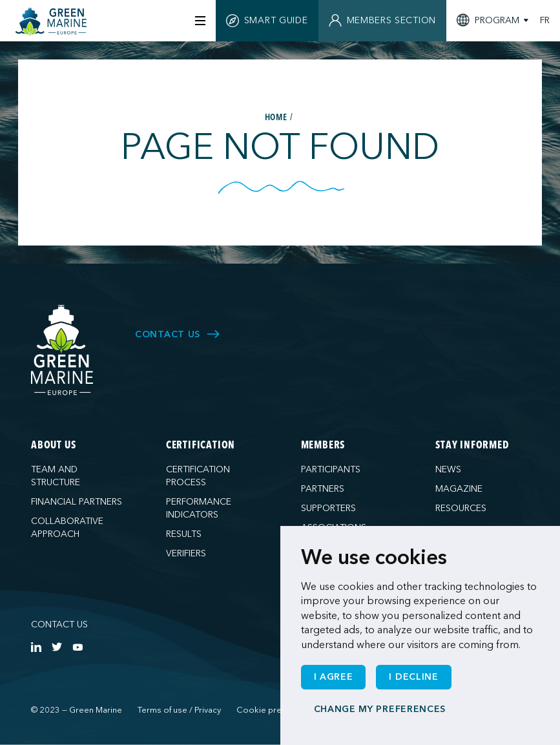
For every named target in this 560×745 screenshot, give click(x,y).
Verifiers (186, 553)
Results (184, 534)
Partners (323, 489)
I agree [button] (334, 677)
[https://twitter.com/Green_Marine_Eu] (57, 647)
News (448, 469)
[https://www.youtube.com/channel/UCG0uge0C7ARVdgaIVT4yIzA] (78, 647)
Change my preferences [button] (380, 709)
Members (323, 446)
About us (53, 446)
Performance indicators (199, 508)
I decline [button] (413, 677)
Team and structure (56, 476)
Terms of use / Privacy (179, 710)
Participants (331, 469)
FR (545, 21)
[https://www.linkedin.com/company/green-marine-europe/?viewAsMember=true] (36, 647)
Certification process (198, 476)
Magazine (459, 489)
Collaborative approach (67, 528)
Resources (461, 508)
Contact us (59, 624)
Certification (201, 446)
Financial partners (77, 502)
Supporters (328, 508)
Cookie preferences (276, 710)
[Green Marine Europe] (53, 22)
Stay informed (472, 446)
